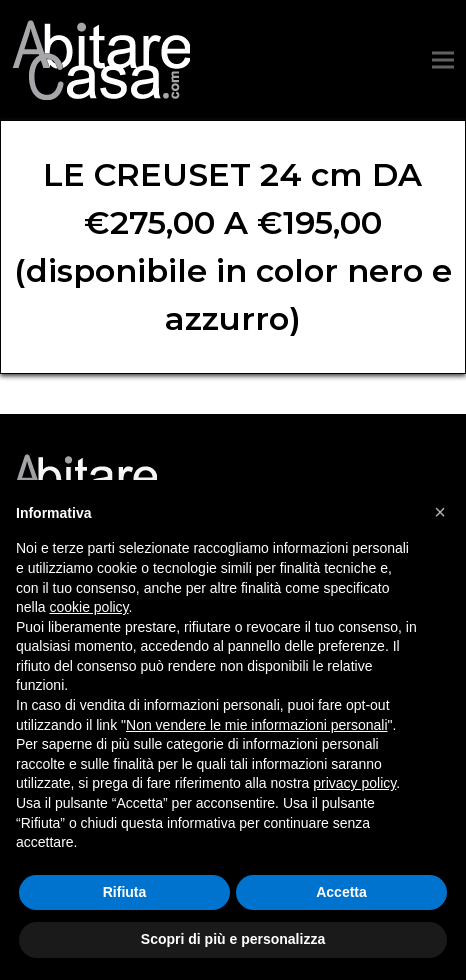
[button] (443, 60)
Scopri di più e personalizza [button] (233, 939)
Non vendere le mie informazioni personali (256, 725)
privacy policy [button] (354, 783)
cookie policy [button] (88, 607)
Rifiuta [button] (125, 892)
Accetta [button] (341, 892)
